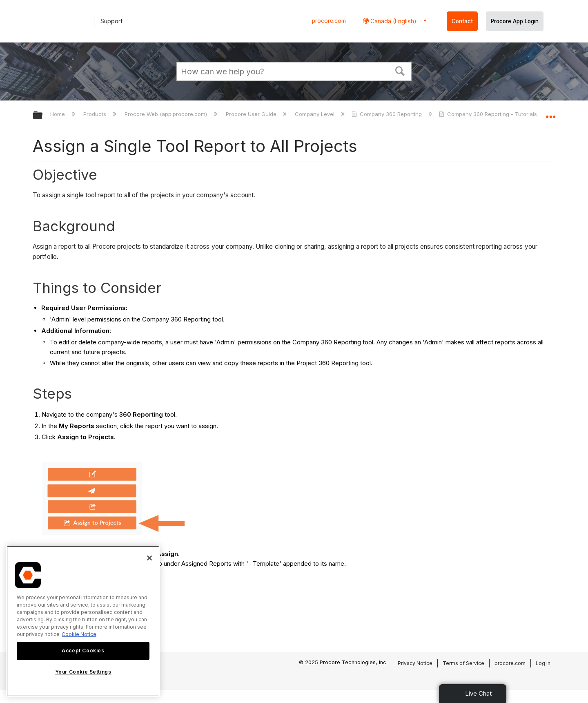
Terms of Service (463, 663)
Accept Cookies (83, 651)
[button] (400, 70)
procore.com (329, 21)
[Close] (149, 558)
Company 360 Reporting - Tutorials (489, 114)
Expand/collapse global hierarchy (43, 116)
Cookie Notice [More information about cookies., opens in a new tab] (79, 634)
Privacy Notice (415, 663)
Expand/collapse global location (550, 113)
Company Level (315, 114)
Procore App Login (515, 21)
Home (58, 114)
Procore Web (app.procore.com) (167, 114)
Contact (462, 21)
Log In (543, 663)
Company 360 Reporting (388, 114)
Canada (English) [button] (393, 21)
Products (96, 114)
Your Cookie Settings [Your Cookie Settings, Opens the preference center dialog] (83, 672)
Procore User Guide (252, 114)
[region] (83, 621)
